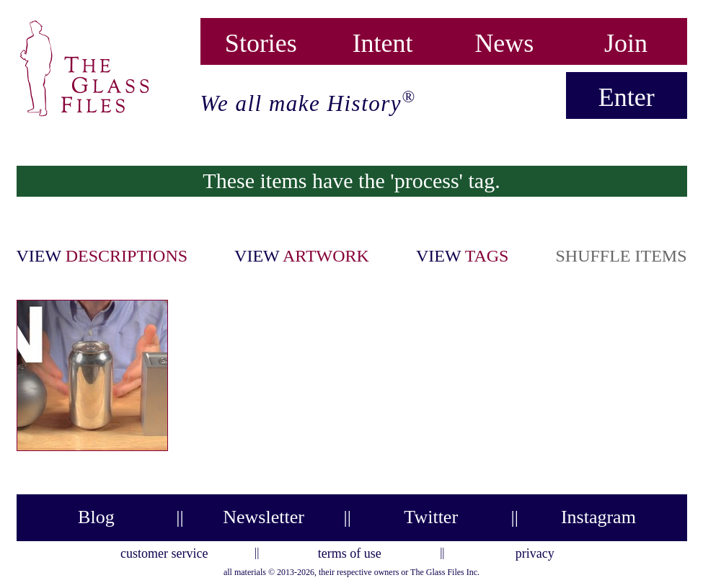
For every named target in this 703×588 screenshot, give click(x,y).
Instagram (598, 517)
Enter (627, 97)
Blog (96, 517)
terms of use (350, 551)
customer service (164, 551)
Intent (383, 40)
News (504, 40)
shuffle (621, 256)
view (102, 256)
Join (626, 40)
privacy (535, 551)
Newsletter (264, 517)
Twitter (431, 517)
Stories (261, 40)
